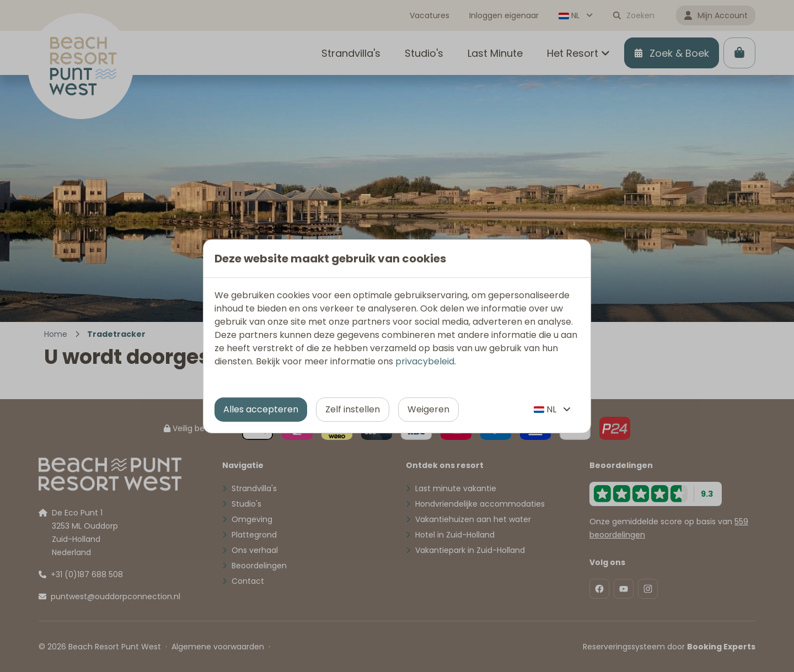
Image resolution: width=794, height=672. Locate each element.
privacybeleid (425, 361)
